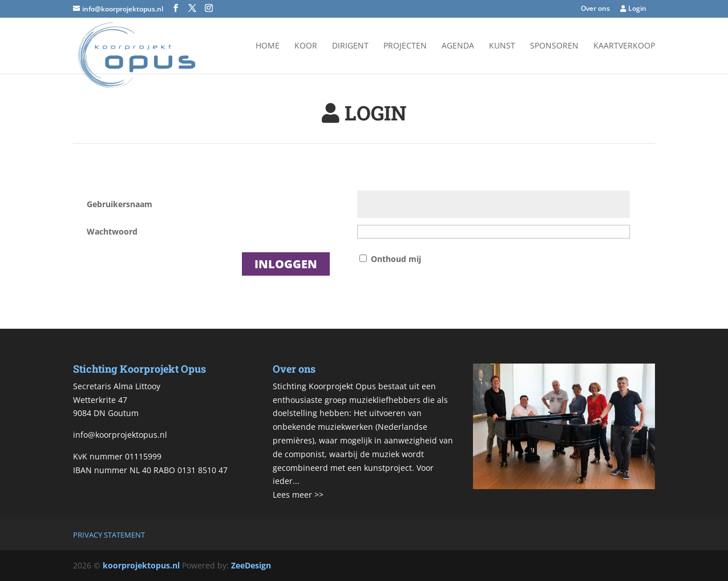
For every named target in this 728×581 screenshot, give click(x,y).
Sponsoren (554, 46)
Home (268, 46)
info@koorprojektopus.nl (120, 435)
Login (633, 9)
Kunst (502, 46)
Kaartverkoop (624, 46)
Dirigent (350, 46)
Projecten (405, 46)
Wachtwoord (112, 231)
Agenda (458, 46)
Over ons (595, 9)
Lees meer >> (298, 495)
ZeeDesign (251, 565)
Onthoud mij (396, 259)
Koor (306, 46)
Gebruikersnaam (120, 204)
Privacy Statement (109, 535)
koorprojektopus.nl (141, 565)
